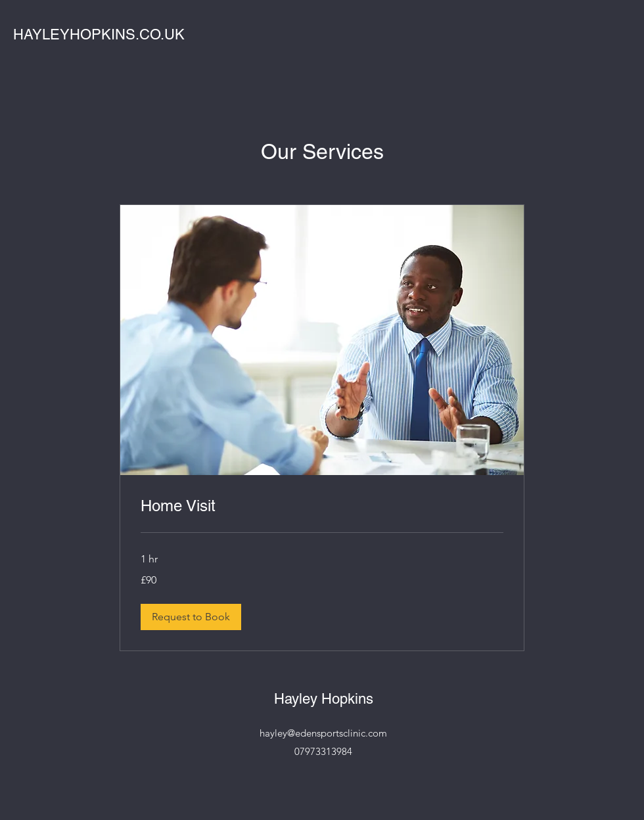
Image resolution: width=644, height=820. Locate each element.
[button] (191, 617)
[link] (322, 506)
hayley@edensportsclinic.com (323, 733)
